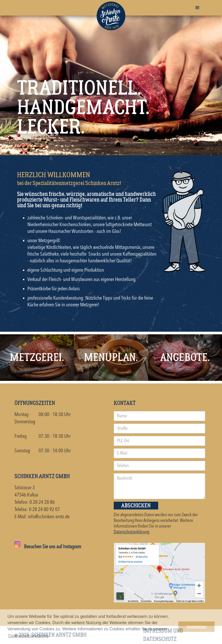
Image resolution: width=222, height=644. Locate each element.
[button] (197, 8)
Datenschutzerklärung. (132, 532)
